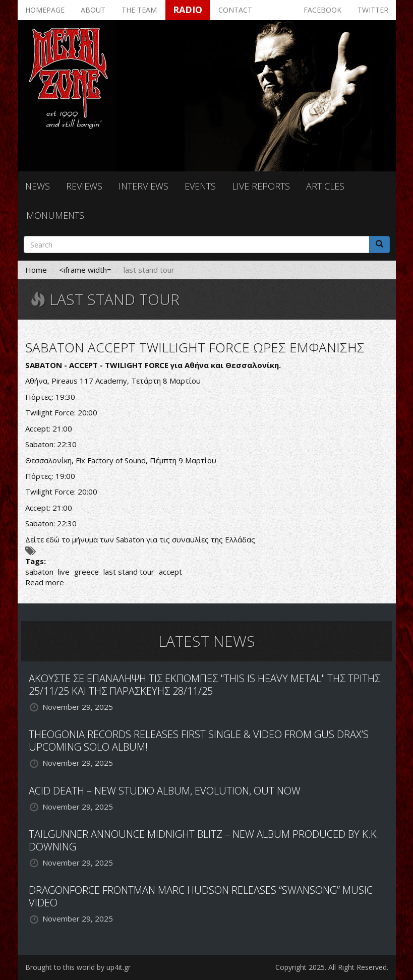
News (38, 186)
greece (86, 572)
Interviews (143, 186)
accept (170, 572)
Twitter (373, 10)
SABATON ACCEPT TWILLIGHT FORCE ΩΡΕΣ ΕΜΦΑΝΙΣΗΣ (195, 347)
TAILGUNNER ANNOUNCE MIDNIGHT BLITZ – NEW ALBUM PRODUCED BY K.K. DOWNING (204, 840)
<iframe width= (85, 270)
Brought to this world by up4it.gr (78, 967)
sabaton (39, 572)
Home (36, 270)
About (93, 10)
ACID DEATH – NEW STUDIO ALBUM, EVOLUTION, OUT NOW (165, 791)
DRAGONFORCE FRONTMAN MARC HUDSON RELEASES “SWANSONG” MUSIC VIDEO (201, 896)
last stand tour (129, 572)
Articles (325, 186)
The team (139, 10)
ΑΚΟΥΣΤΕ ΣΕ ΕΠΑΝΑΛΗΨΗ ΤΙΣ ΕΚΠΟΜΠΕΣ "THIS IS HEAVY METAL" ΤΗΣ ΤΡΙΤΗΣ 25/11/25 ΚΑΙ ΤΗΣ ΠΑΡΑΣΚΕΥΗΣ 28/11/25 (204, 685)
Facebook (322, 10)
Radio (188, 10)
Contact (235, 10)
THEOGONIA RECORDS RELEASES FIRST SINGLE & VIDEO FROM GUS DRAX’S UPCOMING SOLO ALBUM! (199, 741)
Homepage (45, 10)
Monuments (55, 215)
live (64, 572)
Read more (45, 582)
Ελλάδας (240, 539)
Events (200, 186)
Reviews (84, 186)
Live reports (261, 186)
